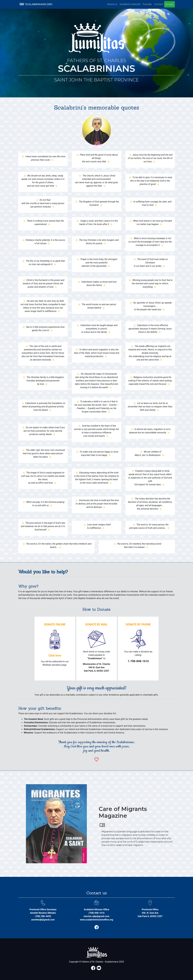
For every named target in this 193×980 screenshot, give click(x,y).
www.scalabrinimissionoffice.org (96, 920)
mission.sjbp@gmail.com (96, 916)
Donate (169, 4)
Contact (159, 4)
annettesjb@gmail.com (43, 920)
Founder (147, 4)
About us (112, 4)
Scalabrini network (130, 4)
